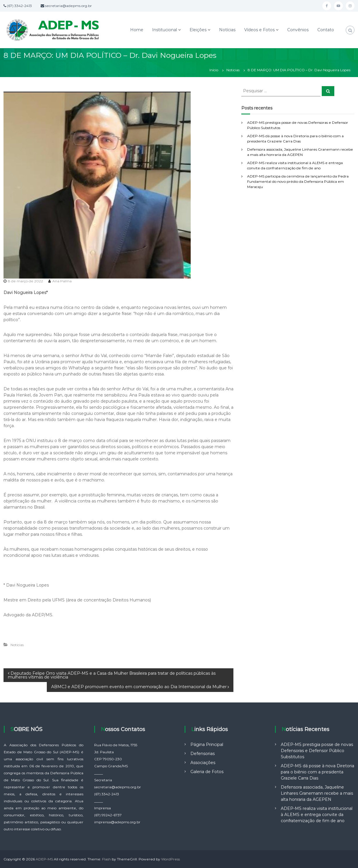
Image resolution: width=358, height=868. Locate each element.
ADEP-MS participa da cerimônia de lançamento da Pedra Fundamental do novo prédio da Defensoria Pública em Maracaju (298, 181)
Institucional (165, 30)
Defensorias (203, 754)
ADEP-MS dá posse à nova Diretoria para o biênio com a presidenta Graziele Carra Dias (317, 772)
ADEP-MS (44, 859)
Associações (203, 763)
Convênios (298, 30)
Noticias (233, 70)
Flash (106, 859)
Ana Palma (62, 281)
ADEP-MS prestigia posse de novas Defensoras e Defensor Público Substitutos (317, 751)
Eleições (198, 30)
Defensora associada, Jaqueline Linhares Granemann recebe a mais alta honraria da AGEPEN (317, 793)
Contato (326, 30)
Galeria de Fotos (207, 772)
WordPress (171, 859)
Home (137, 30)
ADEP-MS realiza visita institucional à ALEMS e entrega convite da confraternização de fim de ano (317, 815)
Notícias (227, 30)
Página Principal (207, 745)
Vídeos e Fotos (259, 30)
